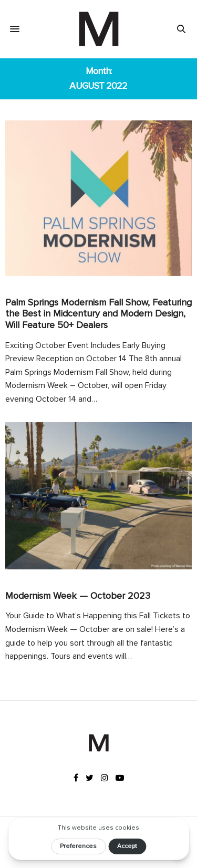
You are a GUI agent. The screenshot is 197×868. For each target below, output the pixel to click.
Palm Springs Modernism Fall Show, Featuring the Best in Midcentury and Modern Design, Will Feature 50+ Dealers (98, 314)
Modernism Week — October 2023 (78, 596)
